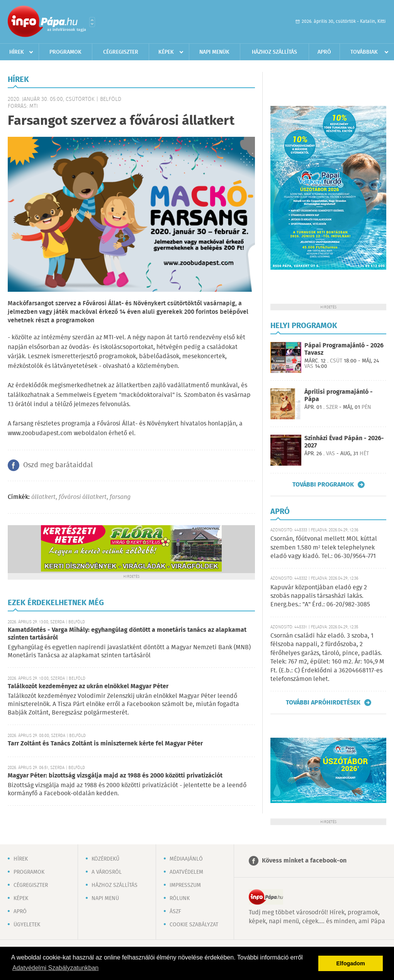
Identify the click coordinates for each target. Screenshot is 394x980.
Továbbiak (364, 52)
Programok (65, 52)
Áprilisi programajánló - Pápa (339, 396)
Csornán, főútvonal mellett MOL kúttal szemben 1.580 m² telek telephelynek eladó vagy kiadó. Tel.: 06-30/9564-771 (324, 548)
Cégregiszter (121, 52)
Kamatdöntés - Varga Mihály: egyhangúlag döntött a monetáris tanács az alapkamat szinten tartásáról (127, 634)
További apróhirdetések (323, 703)
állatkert (43, 497)
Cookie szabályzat (194, 925)
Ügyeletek (27, 925)
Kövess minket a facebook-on (304, 861)
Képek (166, 52)
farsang (120, 497)
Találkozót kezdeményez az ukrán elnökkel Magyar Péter (88, 687)
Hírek (17, 52)
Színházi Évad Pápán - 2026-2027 (344, 442)
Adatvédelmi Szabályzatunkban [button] (55, 968)
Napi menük (214, 52)
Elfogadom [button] (351, 963)
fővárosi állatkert (83, 497)
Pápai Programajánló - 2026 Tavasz (344, 349)
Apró (324, 52)
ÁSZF (175, 912)
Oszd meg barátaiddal (58, 465)
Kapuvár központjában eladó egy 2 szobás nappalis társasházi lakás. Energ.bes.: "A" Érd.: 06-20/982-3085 (320, 596)
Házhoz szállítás (274, 52)
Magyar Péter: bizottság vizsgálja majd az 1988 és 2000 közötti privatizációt (115, 776)
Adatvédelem (186, 872)
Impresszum (185, 885)
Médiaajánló (186, 859)
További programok (323, 485)
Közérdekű (105, 859)
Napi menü (105, 898)
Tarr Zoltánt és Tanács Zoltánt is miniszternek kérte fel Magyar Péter (105, 744)
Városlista (92, 22)
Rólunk (180, 898)
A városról (107, 872)
